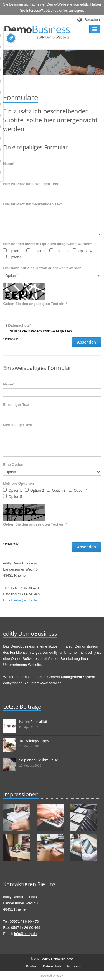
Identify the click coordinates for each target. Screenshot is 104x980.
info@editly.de (26, 600)
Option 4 (85, 251)
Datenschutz (52, 966)
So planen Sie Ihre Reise (39, 760)
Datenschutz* (19, 325)
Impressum (75, 966)
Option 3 (62, 251)
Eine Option (13, 465)
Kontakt (32, 966)
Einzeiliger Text (16, 405)
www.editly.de (51, 683)
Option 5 (15, 257)
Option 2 (38, 251)
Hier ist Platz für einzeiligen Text (31, 184)
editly (59, 976)
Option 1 (15, 251)
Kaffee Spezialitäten (35, 722)
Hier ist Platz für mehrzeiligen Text (32, 204)
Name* (9, 384)
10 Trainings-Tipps (34, 741)
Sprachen (92, 20)
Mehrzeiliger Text (18, 425)
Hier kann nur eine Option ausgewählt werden (42, 268)
